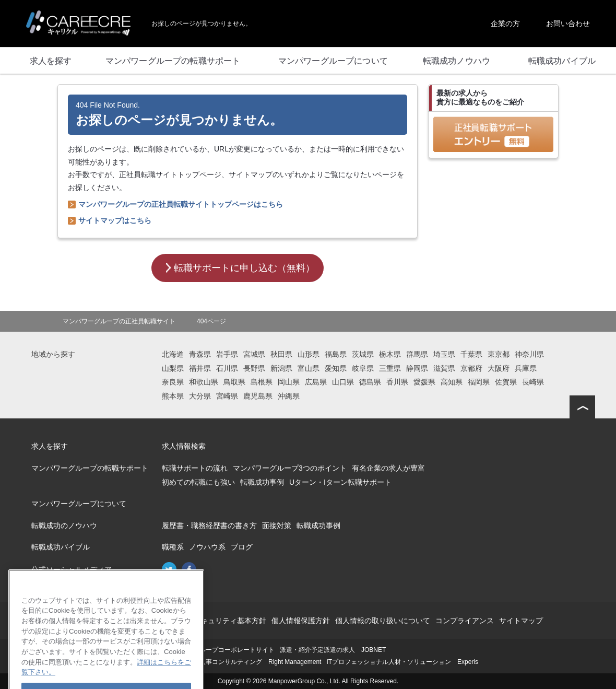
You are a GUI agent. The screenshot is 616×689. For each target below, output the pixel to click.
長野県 (254, 368)
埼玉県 (444, 354)
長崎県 (533, 382)
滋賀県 (444, 368)
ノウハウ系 (207, 547)
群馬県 (417, 354)
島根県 (262, 382)
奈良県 (173, 382)
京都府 (471, 368)
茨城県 (363, 354)
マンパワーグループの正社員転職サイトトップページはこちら (181, 204)
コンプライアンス (465, 621)
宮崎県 (227, 396)
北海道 (173, 354)
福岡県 (479, 382)
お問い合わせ (568, 24)
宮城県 (254, 354)
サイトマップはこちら (115, 220)
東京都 (499, 354)
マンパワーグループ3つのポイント (290, 468)
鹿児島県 (258, 396)
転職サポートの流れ (195, 468)
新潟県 (281, 368)
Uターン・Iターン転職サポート (340, 482)
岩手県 (227, 354)
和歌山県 (204, 382)
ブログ (242, 547)
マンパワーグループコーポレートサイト (218, 650)
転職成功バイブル (61, 547)
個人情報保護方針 (301, 621)
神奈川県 (529, 354)
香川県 (397, 382)
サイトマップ (521, 621)
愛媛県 (424, 382)
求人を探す (50, 446)
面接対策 (277, 525)
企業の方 (505, 24)
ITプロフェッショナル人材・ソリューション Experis (402, 662)
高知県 (452, 382)
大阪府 (499, 368)
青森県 (200, 354)
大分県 (200, 396)
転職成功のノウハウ (64, 525)
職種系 (173, 547)
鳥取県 (234, 382)
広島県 (316, 382)
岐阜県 (363, 368)
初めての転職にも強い (198, 482)
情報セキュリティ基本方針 (222, 621)
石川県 (227, 368)
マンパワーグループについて (79, 504)
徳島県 (370, 382)
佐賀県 (506, 382)
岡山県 (289, 382)
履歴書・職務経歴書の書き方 (209, 525)
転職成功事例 (262, 482)
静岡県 (417, 368)
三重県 (390, 368)
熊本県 (173, 396)
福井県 (200, 368)
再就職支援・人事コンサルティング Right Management (241, 662)
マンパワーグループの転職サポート (90, 468)
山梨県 (173, 368)
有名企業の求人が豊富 (388, 468)
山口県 (343, 382)
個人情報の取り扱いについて (383, 621)
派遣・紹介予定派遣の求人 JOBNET (333, 650)
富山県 (309, 368)
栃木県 (390, 354)
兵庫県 (526, 368)
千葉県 (471, 354)
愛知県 (336, 368)
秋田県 (281, 354)
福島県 (336, 354)
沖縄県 (289, 396)
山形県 (309, 354)
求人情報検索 (184, 446)
